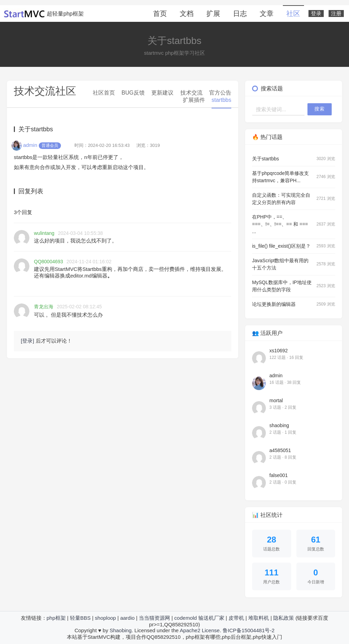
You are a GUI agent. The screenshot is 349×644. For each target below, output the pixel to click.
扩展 (213, 14)
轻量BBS (80, 618)
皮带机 (236, 618)
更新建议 (162, 93)
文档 (187, 14)
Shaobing (121, 630)
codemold (185, 618)
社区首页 (104, 93)
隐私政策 (284, 618)
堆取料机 (259, 618)
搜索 (320, 109)
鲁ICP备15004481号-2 (249, 630)
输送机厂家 (211, 618)
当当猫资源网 (154, 618)
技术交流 (191, 93)
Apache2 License (200, 630)
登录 (316, 14)
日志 (240, 14)
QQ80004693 (48, 262)
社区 (293, 14)
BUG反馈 (133, 93)
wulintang (44, 233)
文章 (267, 14)
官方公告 (220, 93)
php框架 (56, 618)
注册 (336, 14)
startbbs (221, 100)
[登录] (27, 341)
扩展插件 (194, 100)
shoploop (105, 618)
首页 (160, 14)
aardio (127, 618)
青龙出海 (44, 307)
